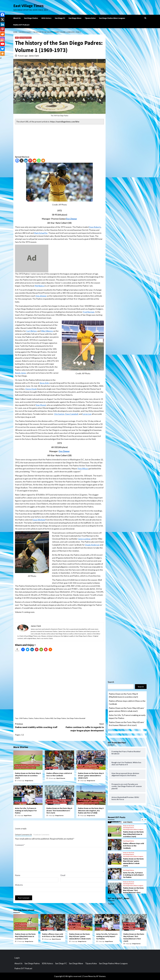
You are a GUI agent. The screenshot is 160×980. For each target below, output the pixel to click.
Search (111, 682)
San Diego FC (60, 18)
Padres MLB (49, 718)
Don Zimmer (72, 219)
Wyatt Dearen (61, 778)
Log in (17, 958)
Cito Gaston (59, 414)
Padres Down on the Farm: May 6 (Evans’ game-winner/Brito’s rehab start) (91, 776)
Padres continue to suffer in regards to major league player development (82, 727)
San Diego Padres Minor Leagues (112, 18)
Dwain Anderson (92, 545)
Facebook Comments (41, 835)
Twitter (111, 904)
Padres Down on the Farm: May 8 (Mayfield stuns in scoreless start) (28, 776)
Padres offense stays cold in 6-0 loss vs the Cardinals (59, 774)
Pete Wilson (83, 468)
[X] (21, 161)
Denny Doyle (31, 389)
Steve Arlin (44, 383)
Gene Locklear (84, 539)
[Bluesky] (2, 49)
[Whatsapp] (39, 161)
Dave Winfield (39, 520)
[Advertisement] (59, 140)
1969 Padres (23, 718)
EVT (17, 38)
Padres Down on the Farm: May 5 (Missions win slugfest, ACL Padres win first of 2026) (91, 811)
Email (63, 875)
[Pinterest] (30, 161)
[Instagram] (2, 39)
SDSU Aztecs (46, 18)
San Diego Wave (75, 18)
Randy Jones (20, 373)
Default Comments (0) (23, 835)
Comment (20, 845)
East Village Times (28, 6)
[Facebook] (17, 161)
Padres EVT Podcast (21, 25)
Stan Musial (41, 405)
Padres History (39, 718)
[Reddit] (34, 161)
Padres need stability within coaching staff (37, 725)
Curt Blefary (32, 331)
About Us (17, 18)
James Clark (34, 56)
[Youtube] (2, 44)
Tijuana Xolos (90, 18)
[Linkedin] (26, 161)
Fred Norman (89, 312)
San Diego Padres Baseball (76, 718)
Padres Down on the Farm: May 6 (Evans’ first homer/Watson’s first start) (59, 811)
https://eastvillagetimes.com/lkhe (65, 122)
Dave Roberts (95, 227)
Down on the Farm (21, 765)
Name (18, 875)
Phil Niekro (39, 286)
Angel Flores (28, 815)
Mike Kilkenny (47, 331)
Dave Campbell (72, 414)
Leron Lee (87, 414)
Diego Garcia (29, 781)
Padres (31, 718)
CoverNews (88, 976)
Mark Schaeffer (41, 233)
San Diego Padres (31, 18)
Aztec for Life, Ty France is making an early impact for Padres (26, 811)
